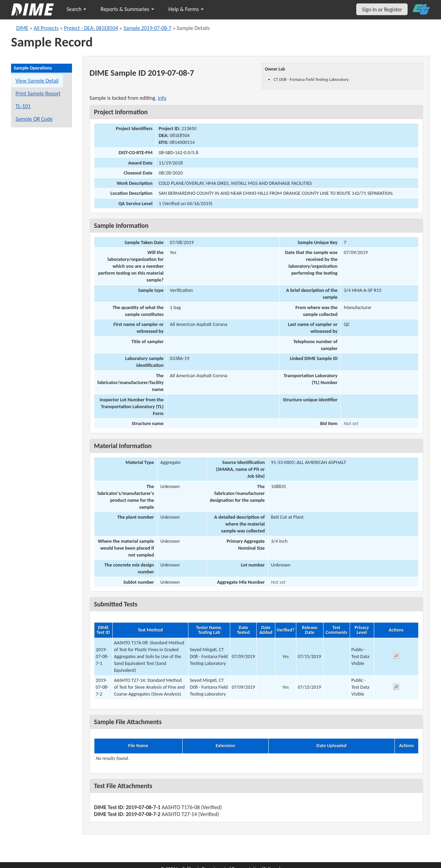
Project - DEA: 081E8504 (91, 28)
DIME (22, 28)
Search (76, 9)
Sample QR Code (34, 119)
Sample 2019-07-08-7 (147, 28)
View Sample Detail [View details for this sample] (37, 81)
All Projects (46, 28)
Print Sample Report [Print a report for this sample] (38, 93)
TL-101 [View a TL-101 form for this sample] (23, 106)
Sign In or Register (382, 9)
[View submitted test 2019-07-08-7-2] (396, 688)
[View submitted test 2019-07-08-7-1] (396, 657)
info (162, 98)
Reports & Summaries (127, 9)
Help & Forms (186, 9)
